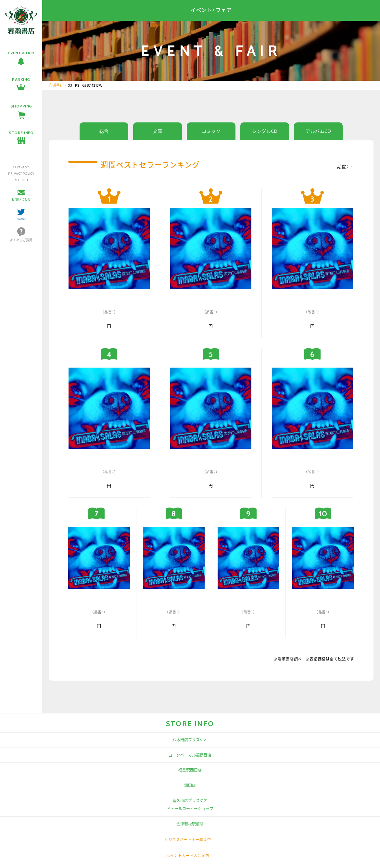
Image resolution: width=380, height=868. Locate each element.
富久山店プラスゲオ (190, 801)
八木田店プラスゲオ (190, 740)
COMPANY (21, 167)
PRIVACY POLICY (21, 174)
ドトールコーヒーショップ (190, 809)
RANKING (21, 79)
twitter (21, 219)
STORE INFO (21, 133)
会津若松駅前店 (190, 824)
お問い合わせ (21, 200)
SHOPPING (21, 106)
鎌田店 (190, 785)
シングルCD (265, 131)
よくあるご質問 (21, 240)
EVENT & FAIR (21, 53)
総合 (104, 131)
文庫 (158, 131)
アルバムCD (318, 131)
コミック (211, 131)
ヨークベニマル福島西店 (190, 755)
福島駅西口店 (190, 770)
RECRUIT (21, 180)
